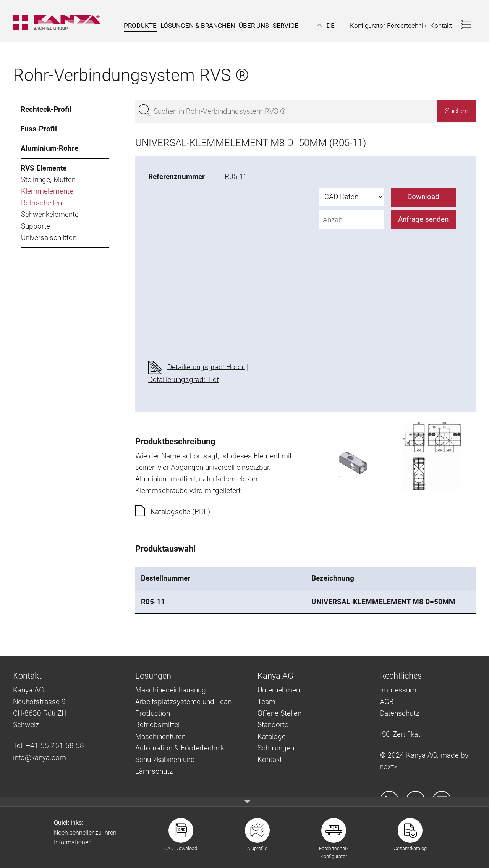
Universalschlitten (49, 238)
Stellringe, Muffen (48, 180)
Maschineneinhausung (171, 690)
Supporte (36, 226)
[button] (326, 26)
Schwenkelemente (50, 214)
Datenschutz (399, 713)
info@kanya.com (40, 757)
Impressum (398, 690)
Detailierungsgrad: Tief (184, 380)
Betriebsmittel (157, 725)
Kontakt (270, 759)
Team (266, 702)
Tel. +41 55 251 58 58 (49, 746)
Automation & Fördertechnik (180, 748)
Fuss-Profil (39, 129)
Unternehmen (279, 690)
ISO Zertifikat (400, 734)
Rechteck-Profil (46, 109)
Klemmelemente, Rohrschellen (48, 197)
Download (423, 197)
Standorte (273, 725)
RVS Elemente (44, 168)
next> (388, 767)
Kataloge (272, 737)
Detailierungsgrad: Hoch (206, 367)
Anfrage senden (423, 219)
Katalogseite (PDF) (180, 512)
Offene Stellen (279, 713)
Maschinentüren (160, 737)
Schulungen (276, 748)
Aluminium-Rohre (49, 148)
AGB (387, 702)
